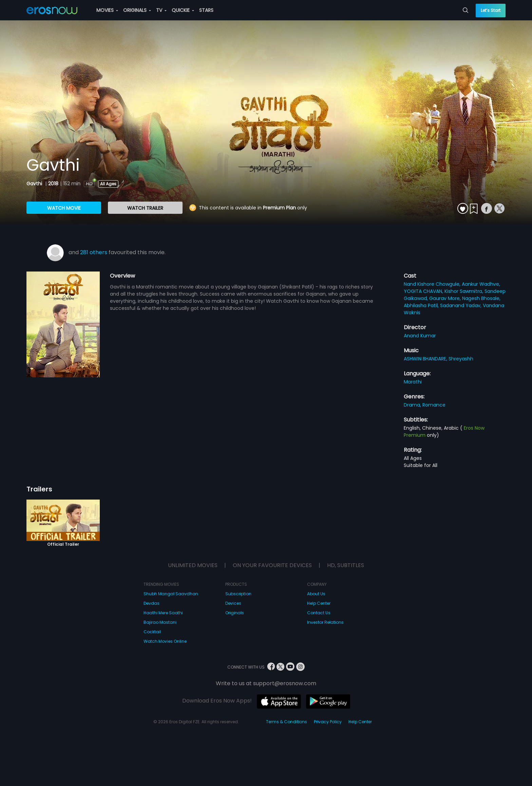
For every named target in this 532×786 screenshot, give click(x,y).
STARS (206, 10)
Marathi (413, 382)
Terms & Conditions (287, 722)
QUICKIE (183, 10)
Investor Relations (325, 622)
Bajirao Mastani (160, 622)
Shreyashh (461, 359)
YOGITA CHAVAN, (424, 291)
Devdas (151, 603)
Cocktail (152, 632)
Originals (235, 613)
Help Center (319, 603)
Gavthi (35, 184)
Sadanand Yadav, (461, 305)
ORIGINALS (137, 10)
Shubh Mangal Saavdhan (171, 594)
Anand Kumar (420, 336)
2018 (53, 184)
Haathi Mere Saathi (163, 613)
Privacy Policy (328, 722)
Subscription (238, 594)
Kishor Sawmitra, (464, 291)
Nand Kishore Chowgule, (433, 284)
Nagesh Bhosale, (481, 298)
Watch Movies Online (165, 641)
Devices (233, 603)
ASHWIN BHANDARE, (426, 359)
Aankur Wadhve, (481, 284)
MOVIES (107, 10)
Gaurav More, (446, 298)
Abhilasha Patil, (422, 305)
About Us (316, 594)
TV (161, 10)
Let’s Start (491, 10)
